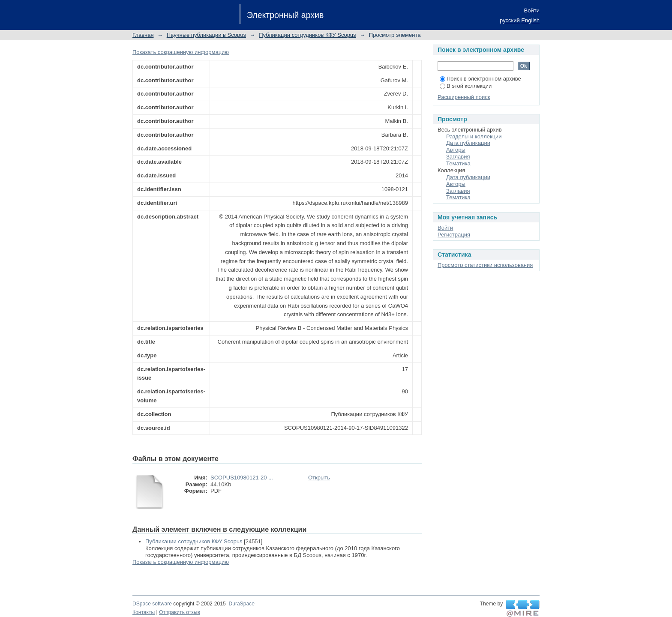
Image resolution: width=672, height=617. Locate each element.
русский (510, 20)
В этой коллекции (466, 86)
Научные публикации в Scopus (206, 35)
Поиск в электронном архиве (480, 79)
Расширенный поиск (464, 97)
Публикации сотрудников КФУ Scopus (307, 35)
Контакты (144, 612)
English (530, 20)
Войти (532, 10)
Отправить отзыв (180, 612)
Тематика (458, 163)
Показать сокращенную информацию (181, 52)
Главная (143, 35)
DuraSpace (241, 604)
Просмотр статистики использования (485, 265)
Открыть (319, 478)
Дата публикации (468, 143)
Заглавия (458, 157)
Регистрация (454, 235)
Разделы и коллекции (474, 136)
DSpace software (152, 604)
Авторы (456, 150)
